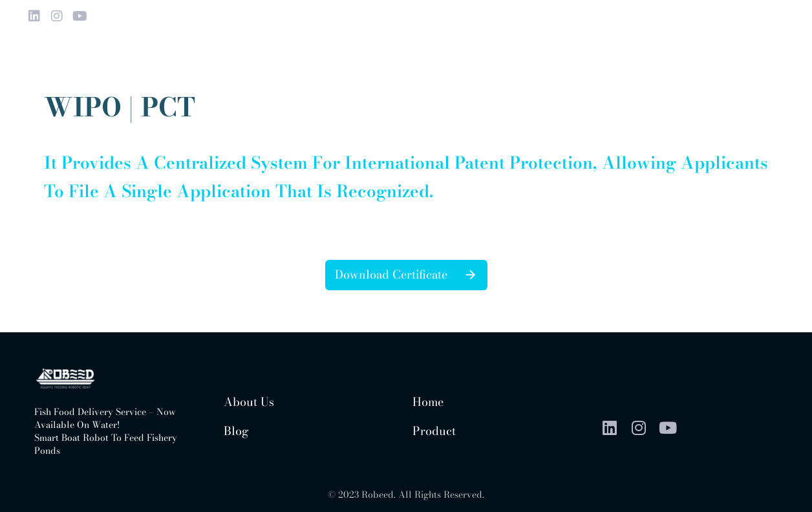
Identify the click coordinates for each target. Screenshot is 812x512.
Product (434, 431)
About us (249, 402)
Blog (236, 431)
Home (428, 402)
